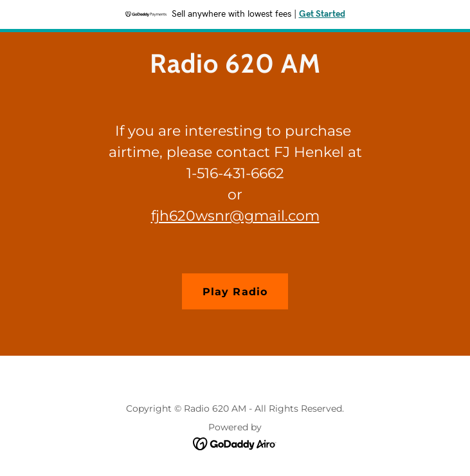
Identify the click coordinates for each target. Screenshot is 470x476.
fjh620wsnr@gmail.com (235, 216)
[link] (235, 69)
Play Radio (235, 292)
